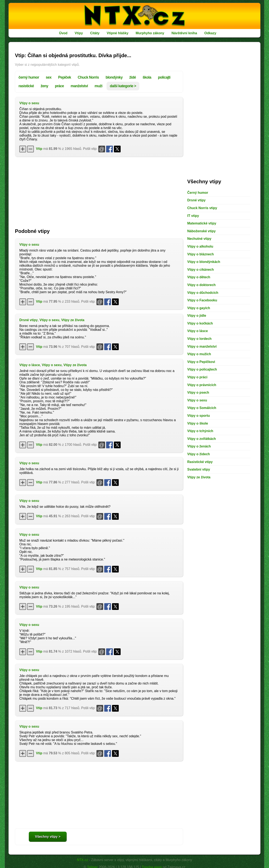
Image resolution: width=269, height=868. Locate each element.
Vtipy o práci (197, 377)
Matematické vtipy (202, 223)
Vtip (39, 149)
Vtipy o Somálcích (202, 408)
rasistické (26, 86)
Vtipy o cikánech (200, 270)
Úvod (63, 33)
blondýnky (114, 77)
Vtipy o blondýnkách (204, 262)
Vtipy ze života (73, 320)
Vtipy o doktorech (201, 285)
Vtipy (79, 33)
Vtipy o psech (198, 392)
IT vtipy (193, 216)
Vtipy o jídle (197, 316)
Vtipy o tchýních (200, 431)
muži (98, 86)
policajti (164, 77)
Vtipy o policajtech (202, 369)
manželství (79, 86)
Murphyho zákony (150, 33)
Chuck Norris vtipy (202, 208)
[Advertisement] (99, 190)
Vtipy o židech (199, 454)
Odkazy (210, 33)
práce (59, 86)
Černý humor (198, 193)
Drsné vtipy (28, 320)
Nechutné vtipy (199, 239)
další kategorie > (123, 86)
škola (147, 77)
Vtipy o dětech (199, 277)
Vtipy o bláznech (200, 254)
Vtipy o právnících (202, 385)
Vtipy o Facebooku (202, 300)
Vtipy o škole (198, 423)
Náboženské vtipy (201, 231)
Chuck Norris (88, 77)
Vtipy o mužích (199, 354)
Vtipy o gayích (199, 308)
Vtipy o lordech (199, 339)
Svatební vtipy (199, 469)
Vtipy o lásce (30, 365)
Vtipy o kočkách (200, 323)
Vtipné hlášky (118, 33)
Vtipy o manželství (202, 346)
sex (49, 77)
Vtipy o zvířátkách (202, 439)
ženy (44, 86)
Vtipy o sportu (199, 416)
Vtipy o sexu (29, 103)
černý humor (29, 77)
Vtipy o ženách (199, 446)
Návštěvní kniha (184, 33)
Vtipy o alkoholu (200, 246)
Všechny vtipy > (48, 837)
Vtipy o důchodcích (203, 293)
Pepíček (65, 77)
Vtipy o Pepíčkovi (201, 362)
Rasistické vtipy (200, 462)
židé (133, 77)
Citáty (95, 33)
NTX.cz (82, 860)
